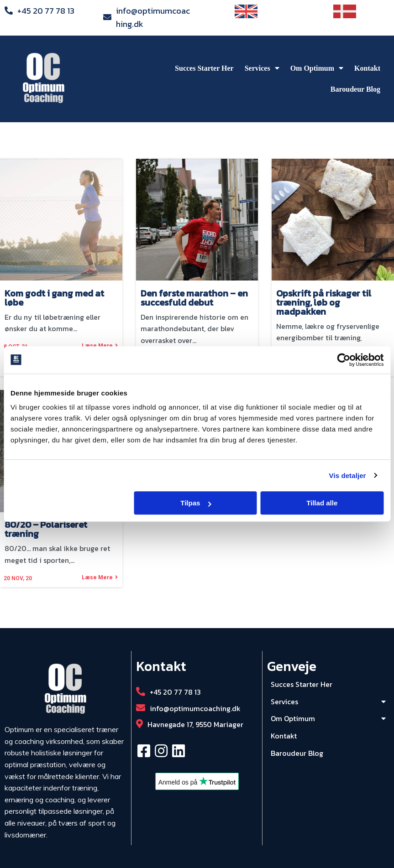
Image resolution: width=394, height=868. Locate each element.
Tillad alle (322, 503)
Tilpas (196, 503)
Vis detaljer (348, 476)
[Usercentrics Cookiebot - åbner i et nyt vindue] (344, 360)
